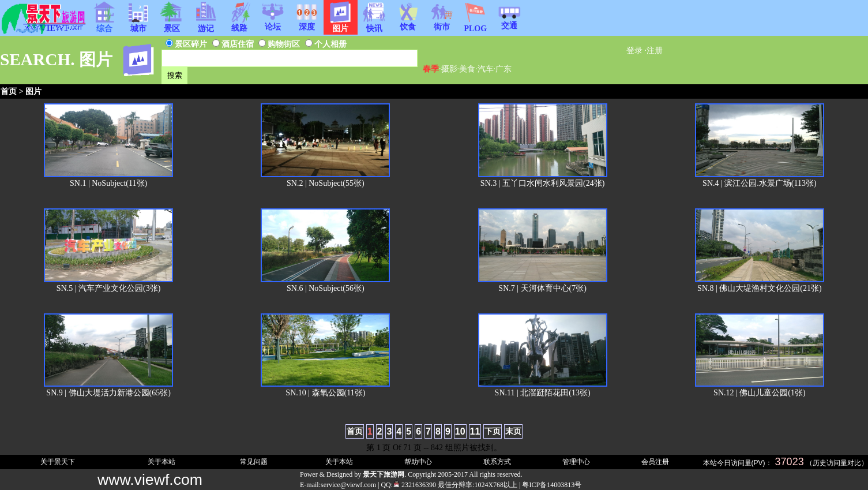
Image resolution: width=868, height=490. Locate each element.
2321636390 (414, 485)
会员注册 (655, 462)
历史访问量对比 (837, 463)
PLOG (475, 25)
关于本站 (161, 462)
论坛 (273, 23)
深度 (307, 23)
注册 (655, 51)
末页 (513, 431)
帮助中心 (418, 462)
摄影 (449, 69)
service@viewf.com (348, 485)
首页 (9, 91)
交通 (509, 22)
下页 (493, 431)
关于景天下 (58, 462)
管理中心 (576, 462)
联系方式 (497, 462)
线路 (239, 24)
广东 (503, 69)
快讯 (374, 25)
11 (475, 431)
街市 (442, 23)
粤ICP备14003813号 (552, 485)
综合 (104, 25)
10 (460, 431)
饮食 (408, 23)
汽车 (486, 69)
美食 (467, 69)
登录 (634, 51)
